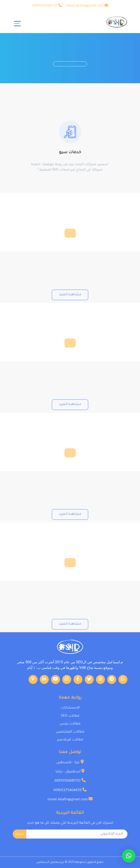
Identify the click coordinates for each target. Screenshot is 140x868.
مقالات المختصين (70, 732)
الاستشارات (70, 708)
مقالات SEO (70, 716)
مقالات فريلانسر (70, 740)
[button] (129, 856)
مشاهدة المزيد (70, 304)
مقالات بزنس (70, 724)
